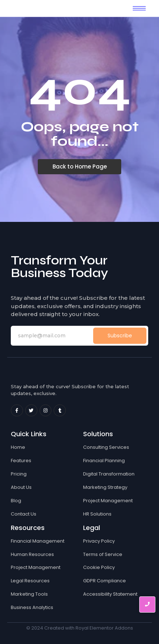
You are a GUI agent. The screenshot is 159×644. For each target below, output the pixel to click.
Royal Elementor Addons (104, 628)
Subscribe (120, 336)
